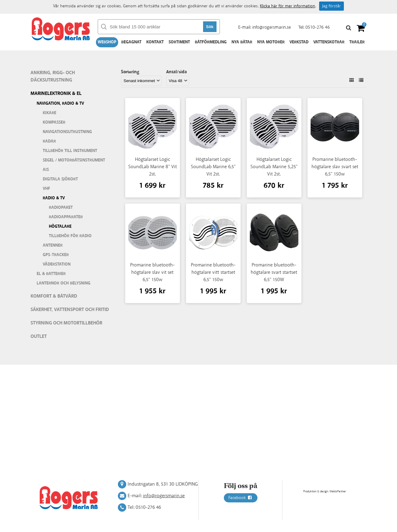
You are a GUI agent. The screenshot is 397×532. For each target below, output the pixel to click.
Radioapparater (66, 217)
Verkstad (299, 42)
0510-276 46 (318, 27)
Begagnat (131, 42)
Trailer (357, 42)
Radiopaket (61, 208)
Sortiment (179, 42)
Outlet (39, 337)
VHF (46, 189)
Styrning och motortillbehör (66, 323)
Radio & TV (54, 198)
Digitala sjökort (60, 179)
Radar (49, 141)
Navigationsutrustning (67, 132)
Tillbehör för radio (70, 236)
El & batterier (51, 274)
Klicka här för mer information (288, 6)
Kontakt (155, 42)
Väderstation (57, 264)
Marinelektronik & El (56, 94)
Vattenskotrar (329, 42)
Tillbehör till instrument (70, 151)
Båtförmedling (211, 42)
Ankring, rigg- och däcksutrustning (53, 76)
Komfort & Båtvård (54, 296)
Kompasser (54, 122)
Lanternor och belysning (64, 283)
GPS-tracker (56, 255)
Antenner (53, 245)
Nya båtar (242, 42)
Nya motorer (271, 42)
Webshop (107, 42)
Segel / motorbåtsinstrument (74, 160)
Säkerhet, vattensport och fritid (70, 310)
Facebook (241, 498)
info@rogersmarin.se (271, 27)
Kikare (49, 113)
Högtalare (60, 226)
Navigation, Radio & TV (60, 103)
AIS (46, 170)
